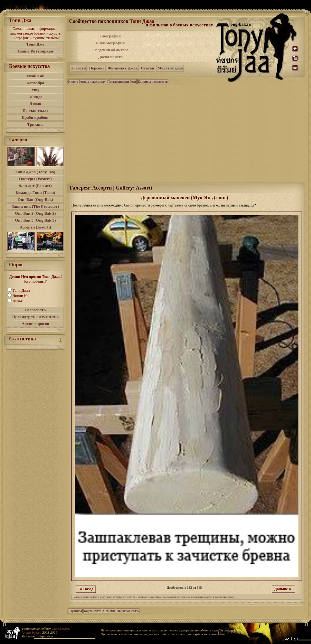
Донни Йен (22, 296)
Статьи (147, 68)
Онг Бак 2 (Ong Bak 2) (35, 213)
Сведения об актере (110, 50)
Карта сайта (93, 611)
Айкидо (35, 97)
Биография (111, 36)
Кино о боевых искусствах (87, 82)
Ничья (18, 301)
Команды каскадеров (153, 82)
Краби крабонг (35, 117)
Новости (78, 68)
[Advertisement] (180, 47)
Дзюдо (35, 104)
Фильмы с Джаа (123, 68)
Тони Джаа (21, 290)
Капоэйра (35, 83)
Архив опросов (35, 324)
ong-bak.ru (33, 632)
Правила (76, 611)
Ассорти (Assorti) (35, 227)
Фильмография (110, 43)
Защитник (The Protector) (35, 206)
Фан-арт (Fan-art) (35, 186)
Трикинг (35, 124)
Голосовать (35, 310)
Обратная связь (128, 611)
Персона (97, 68)
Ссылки (109, 611)
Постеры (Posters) (35, 179)
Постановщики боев (122, 82)
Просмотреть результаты (35, 317)
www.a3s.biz (60, 629)
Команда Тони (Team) (35, 193)
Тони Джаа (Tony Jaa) (35, 172)
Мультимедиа (170, 68)
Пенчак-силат (35, 110)
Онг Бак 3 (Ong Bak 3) (35, 220)
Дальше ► (283, 589)
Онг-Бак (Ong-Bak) (35, 199)
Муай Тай (35, 76)
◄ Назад (86, 589)
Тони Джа (35, 44)
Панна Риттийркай (35, 51)
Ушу (35, 90)
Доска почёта (110, 57)
